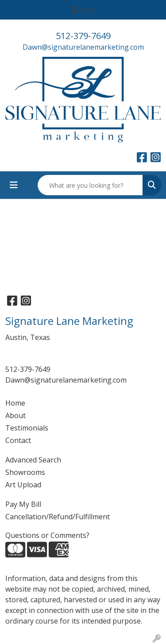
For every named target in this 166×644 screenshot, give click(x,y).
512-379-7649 (83, 36)
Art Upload (23, 485)
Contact (18, 440)
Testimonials (27, 428)
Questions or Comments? (47, 535)
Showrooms (25, 472)
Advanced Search (33, 460)
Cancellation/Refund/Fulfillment (58, 517)
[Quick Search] (90, 185)
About (15, 415)
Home (15, 403)
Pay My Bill (23, 504)
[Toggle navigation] (14, 185)
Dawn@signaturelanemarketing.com (83, 47)
